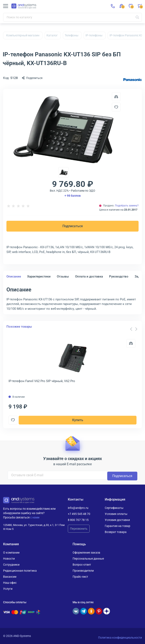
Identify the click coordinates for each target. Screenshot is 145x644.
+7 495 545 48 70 (79, 514)
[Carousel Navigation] (134, 329)
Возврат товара (116, 532)
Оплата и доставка (89, 276)
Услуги (8, 589)
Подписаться (73, 226)
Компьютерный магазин (23, 35)
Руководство (119, 276)
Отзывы (63, 276)
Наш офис (10, 583)
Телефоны (72, 35)
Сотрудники (11, 565)
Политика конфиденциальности (120, 638)
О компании (11, 553)
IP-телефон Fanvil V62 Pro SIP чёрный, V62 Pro (42, 381)
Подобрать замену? (127, 206)
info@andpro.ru (78, 508)
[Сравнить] (131, 343)
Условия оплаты (116, 514)
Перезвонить (79, 529)
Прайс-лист (80, 577)
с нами (35, 517)
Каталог (52, 35)
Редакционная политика (20, 571)
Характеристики (39, 276)
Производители (83, 571)
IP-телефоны (94, 35)
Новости (9, 559)
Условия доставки (117, 520)
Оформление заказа (86, 553)
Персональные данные (88, 559)
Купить (78, 420)
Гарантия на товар (118, 526)
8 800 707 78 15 (78, 520)
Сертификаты (114, 508)
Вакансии (10, 577)
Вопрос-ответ (82, 565)
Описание (14, 276)
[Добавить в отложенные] (116, 107)
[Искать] (137, 17)
